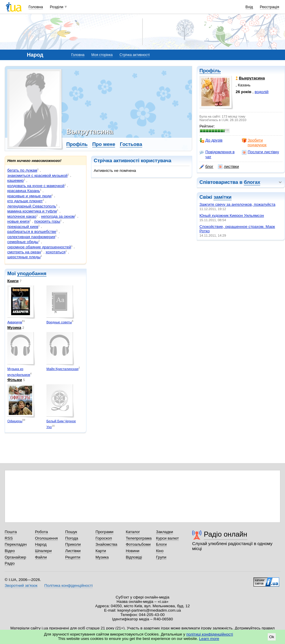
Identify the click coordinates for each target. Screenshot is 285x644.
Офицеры (15, 421)
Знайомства (106, 544)
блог (206, 167)
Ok (272, 637)
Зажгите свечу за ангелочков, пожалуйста (237, 204)
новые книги (18, 221)
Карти (101, 551)
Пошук (71, 532)
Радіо (10, 563)
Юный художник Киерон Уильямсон (232, 215)
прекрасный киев (23, 227)
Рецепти (73, 557)
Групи (161, 557)
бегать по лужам (22, 170)
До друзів (211, 140)
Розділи (57, 7)
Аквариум (15, 322)
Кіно (160, 551)
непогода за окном (58, 216)
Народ (41, 544)
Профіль (210, 71)
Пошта (11, 532)
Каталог (133, 532)
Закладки (164, 532)
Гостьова (131, 144)
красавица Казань (24, 191)
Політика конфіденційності (68, 585)
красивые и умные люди (29, 196)
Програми (104, 532)
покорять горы (47, 221)
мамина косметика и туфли (32, 211)
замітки (223, 197)
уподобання (32, 274)
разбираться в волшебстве (32, 232)
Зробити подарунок (254, 143)
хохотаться (55, 252)
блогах (252, 182)
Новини (133, 551)
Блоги (161, 544)
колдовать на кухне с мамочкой (36, 186)
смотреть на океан (24, 252)
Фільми (15, 380)
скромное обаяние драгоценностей (39, 247)
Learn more (209, 639)
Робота (41, 532)
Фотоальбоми (138, 544)
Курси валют (167, 538)
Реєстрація (270, 7)
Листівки (73, 551)
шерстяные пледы (24, 257)
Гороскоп (104, 538)
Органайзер (15, 557)
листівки (228, 167)
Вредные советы (59, 322)
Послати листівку (260, 152)
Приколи (73, 544)
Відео (10, 551)
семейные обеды (23, 242)
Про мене (104, 144)
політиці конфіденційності (210, 634)
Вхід (249, 7)
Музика (14, 328)
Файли (41, 557)
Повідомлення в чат (217, 154)
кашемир (15, 180)
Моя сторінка (102, 55)
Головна (36, 7)
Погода (72, 538)
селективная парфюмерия (31, 237)
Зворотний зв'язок (21, 585)
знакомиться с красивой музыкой (37, 176)
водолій (262, 92)
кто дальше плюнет (25, 201)
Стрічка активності (134, 55)
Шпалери (43, 551)
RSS (9, 538)
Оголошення (46, 538)
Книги (13, 281)
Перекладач (16, 544)
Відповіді (134, 557)
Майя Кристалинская (62, 369)
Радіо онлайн (226, 534)
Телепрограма (139, 538)
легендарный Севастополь (32, 206)
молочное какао (22, 216)
